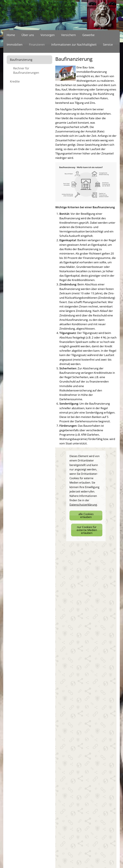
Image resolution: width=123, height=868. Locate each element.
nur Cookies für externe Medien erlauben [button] (87, 530)
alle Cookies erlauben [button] (86, 515)
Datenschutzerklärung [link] (83, 505)
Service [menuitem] (108, 45)
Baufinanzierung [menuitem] (21, 60)
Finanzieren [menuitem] (37, 45)
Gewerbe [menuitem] (88, 35)
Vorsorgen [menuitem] (48, 35)
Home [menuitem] (11, 35)
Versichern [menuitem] (68, 35)
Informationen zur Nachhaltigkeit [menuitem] (74, 45)
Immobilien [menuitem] (15, 45)
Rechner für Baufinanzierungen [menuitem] (26, 70)
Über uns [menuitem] (28, 35)
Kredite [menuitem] (15, 81)
